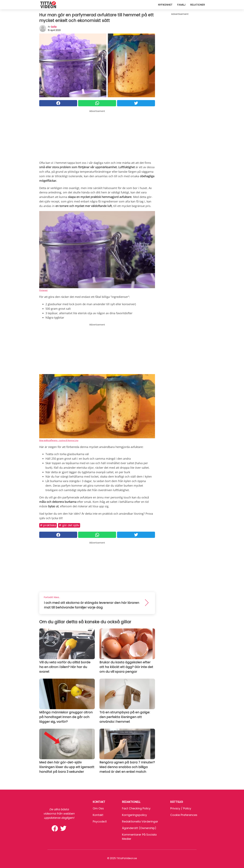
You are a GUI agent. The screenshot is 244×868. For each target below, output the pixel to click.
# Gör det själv (69, 525)
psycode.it (100, 821)
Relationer (197, 5)
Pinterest (43, 290)
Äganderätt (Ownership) (139, 828)
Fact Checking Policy (136, 808)
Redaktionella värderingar (140, 821)
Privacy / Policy (181, 808)
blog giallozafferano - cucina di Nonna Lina (59, 440)
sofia (54, 27)
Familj (181, 5)
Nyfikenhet (165, 5)
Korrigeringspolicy (134, 815)
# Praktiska (48, 525)
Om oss (98, 808)
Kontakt (98, 815)
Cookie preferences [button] (184, 815)
